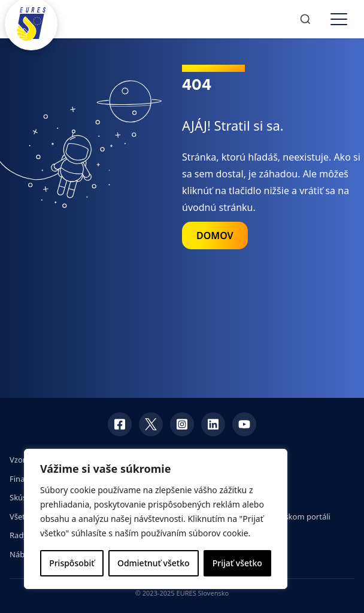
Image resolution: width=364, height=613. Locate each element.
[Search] (305, 19)
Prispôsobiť (72, 563)
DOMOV (215, 235)
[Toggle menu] (339, 19)
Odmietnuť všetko (154, 563)
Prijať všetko (237, 563)
